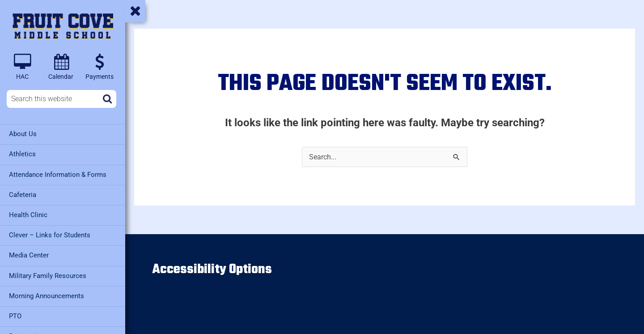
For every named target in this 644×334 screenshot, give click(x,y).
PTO (15, 315)
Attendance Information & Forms (58, 174)
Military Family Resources (48, 275)
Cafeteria (23, 194)
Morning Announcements (47, 295)
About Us (23, 134)
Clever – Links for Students (50, 235)
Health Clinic (28, 214)
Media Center (29, 255)
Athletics (22, 154)
